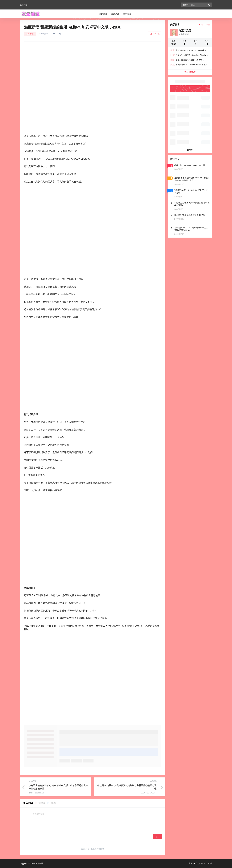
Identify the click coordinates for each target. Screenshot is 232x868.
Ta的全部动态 (190, 72)
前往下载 (155, 34)
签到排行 (190, 150)
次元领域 (39, 863)
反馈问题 (24, 5)
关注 (202, 25)
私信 (208, 25)
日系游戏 (30, 34)
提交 (158, 837)
